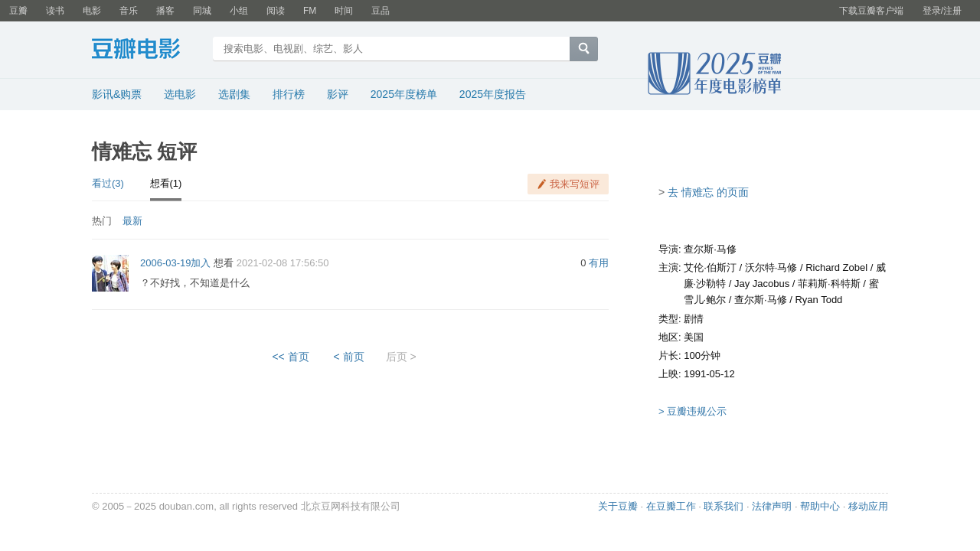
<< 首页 (290, 357)
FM (310, 11)
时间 (344, 11)
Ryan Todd (818, 300)
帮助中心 (820, 506)
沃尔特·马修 (771, 267)
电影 (92, 11)
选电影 (180, 94)
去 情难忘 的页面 (708, 192)
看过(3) (108, 183)
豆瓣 (18, 11)
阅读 (276, 11)
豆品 (381, 11)
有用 (599, 263)
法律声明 (772, 506)
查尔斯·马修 (710, 249)
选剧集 (234, 94)
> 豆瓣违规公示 (693, 411)
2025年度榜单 (404, 94)
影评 (338, 94)
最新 (132, 221)
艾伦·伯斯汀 (710, 267)
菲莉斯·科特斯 (829, 284)
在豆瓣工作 (671, 506)
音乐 (129, 11)
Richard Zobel (836, 267)
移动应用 (868, 506)
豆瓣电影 (147, 51)
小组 (239, 11)
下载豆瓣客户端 (871, 11)
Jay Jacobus (762, 284)
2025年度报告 (493, 94)
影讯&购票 (117, 94)
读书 (55, 11)
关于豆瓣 (618, 506)
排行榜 (289, 94)
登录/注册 (942, 11)
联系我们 (724, 506)
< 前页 (349, 357)
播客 (165, 11)
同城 (202, 11)
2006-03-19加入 (176, 263)
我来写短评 (575, 184)
